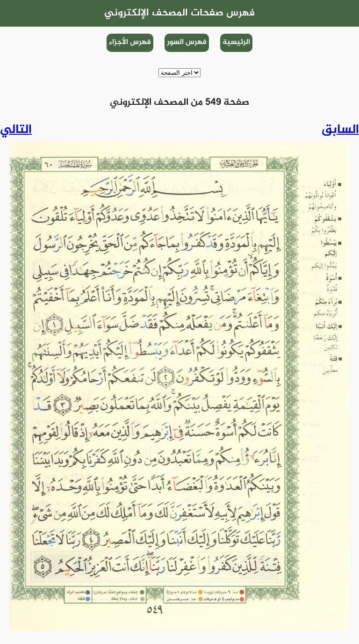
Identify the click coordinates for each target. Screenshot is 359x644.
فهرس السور (187, 42)
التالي (16, 130)
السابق (340, 130)
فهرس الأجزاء (130, 42)
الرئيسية (236, 42)
